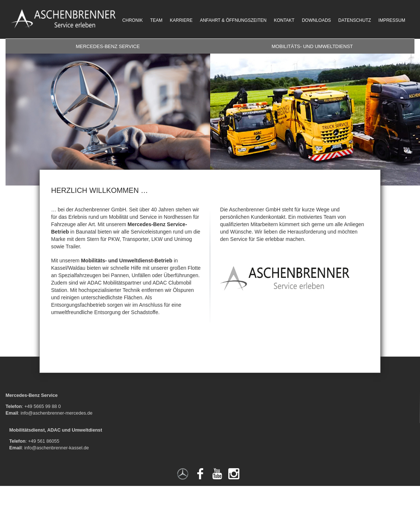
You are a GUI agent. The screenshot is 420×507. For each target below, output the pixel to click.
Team (156, 20)
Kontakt (284, 20)
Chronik (132, 20)
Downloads (316, 20)
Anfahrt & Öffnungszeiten (233, 20)
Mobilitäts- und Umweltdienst (312, 46)
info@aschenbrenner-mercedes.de (57, 413)
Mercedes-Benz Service (108, 46)
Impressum (392, 20)
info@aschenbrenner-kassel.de (57, 448)
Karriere (181, 20)
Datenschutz (355, 20)
